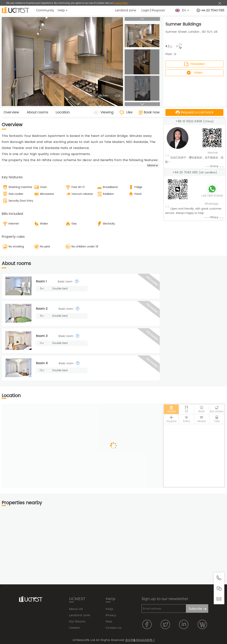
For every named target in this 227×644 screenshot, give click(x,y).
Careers (74, 628)
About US (76, 609)
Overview (11, 112)
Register (159, 10)
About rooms (37, 112)
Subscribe (195, 609)
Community (45, 10)
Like (129, 112)
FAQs (110, 609)
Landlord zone (125, 10)
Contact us (114, 628)
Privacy (111, 615)
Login (145, 10)
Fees (109, 621)
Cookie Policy (121, 3)
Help (111, 599)
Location (63, 112)
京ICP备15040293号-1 (140, 640)
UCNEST (77, 599)
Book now (152, 112)
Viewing (107, 112)
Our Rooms (77, 621)
